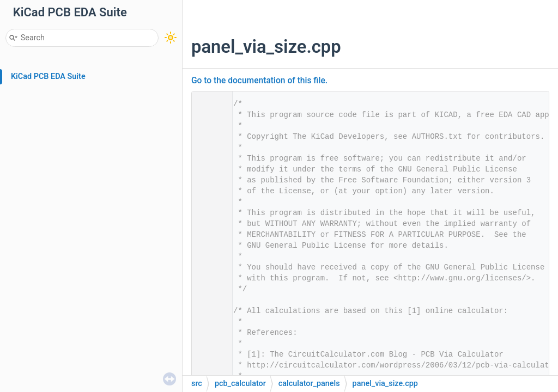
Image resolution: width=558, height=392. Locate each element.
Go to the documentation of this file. (259, 81)
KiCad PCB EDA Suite (48, 76)
